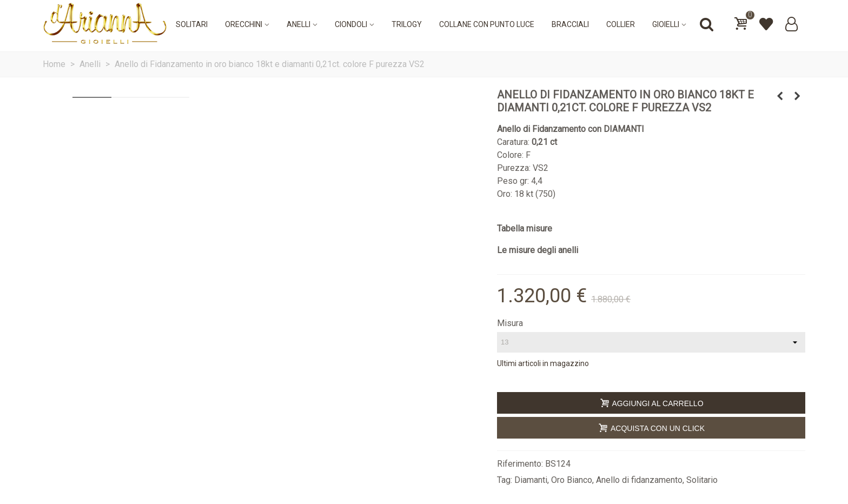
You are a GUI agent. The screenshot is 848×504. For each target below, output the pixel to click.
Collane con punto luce (487, 24)
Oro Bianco (572, 480)
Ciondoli (351, 24)
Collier (621, 24)
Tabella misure (525, 228)
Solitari (192, 24)
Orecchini (244, 24)
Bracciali (570, 24)
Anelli (299, 24)
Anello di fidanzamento (639, 480)
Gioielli (666, 24)
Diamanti (531, 480)
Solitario (702, 480)
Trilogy (407, 24)
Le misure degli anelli (538, 250)
